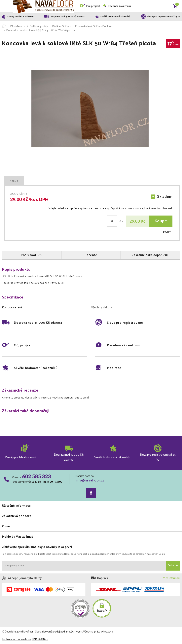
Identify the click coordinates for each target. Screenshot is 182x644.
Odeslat (173, 566)
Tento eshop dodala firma (17, 639)
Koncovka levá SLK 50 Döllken (93, 26)
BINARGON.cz (40, 639)
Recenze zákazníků (117, 6)
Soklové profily (39, 26)
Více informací (172, 578)
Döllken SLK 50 (62, 26)
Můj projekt (90, 6)
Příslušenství (18, 26)
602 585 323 (36, 476)
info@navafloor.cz (90, 480)
